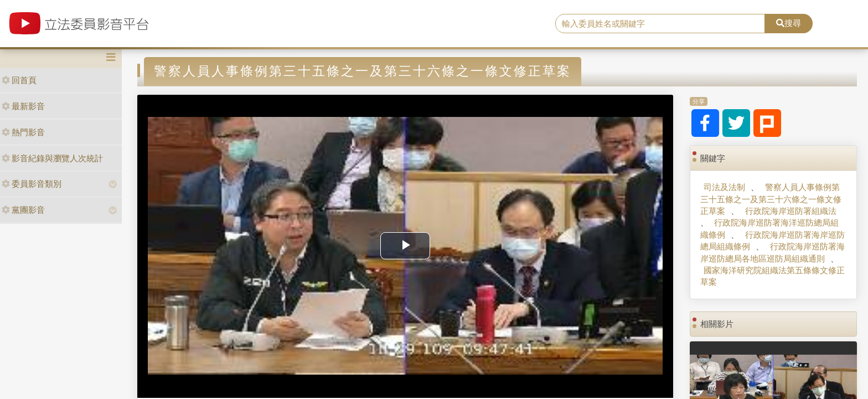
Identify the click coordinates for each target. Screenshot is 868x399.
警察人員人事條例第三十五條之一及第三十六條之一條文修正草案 (771, 199)
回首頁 (19, 80)
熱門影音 (23, 132)
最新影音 (23, 106)
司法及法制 (724, 187)
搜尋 (789, 23)
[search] (660, 24)
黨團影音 (23, 210)
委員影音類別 (32, 184)
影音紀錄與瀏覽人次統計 (52, 158)
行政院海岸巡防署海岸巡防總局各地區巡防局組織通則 (772, 252)
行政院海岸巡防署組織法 (791, 211)
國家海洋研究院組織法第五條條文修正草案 (773, 276)
